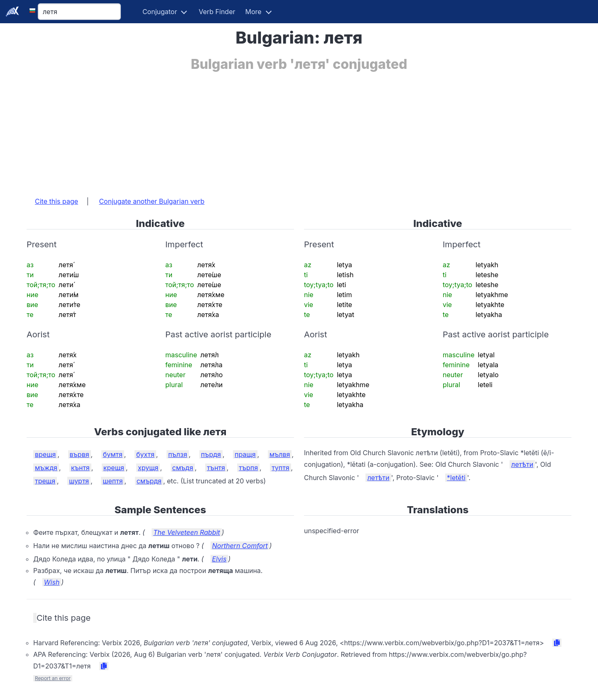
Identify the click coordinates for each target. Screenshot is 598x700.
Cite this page (56, 201)
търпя (248, 468)
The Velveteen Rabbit (187, 532)
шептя (113, 481)
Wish (52, 582)
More (254, 12)
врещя (45, 454)
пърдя (211, 454)
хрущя (148, 468)
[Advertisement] (276, 130)
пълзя (178, 454)
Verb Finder (217, 12)
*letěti (456, 478)
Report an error (53, 678)
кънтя (80, 468)
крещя (114, 468)
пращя (245, 454)
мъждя (46, 468)
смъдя (183, 468)
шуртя (79, 481)
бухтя (145, 454)
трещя (45, 481)
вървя (80, 454)
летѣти (522, 464)
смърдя (149, 481)
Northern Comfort (240, 546)
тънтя (216, 468)
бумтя (113, 454)
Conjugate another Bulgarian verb (152, 201)
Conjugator (160, 12)
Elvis (219, 559)
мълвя (280, 454)
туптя (280, 468)
